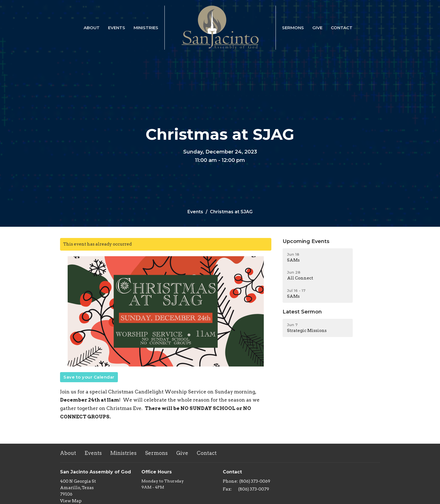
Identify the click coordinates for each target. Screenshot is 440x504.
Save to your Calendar (89, 377)
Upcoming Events (306, 241)
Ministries (146, 28)
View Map (71, 501)
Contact (342, 28)
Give (317, 28)
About (92, 28)
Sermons (293, 28)
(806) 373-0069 (255, 481)
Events (117, 28)
